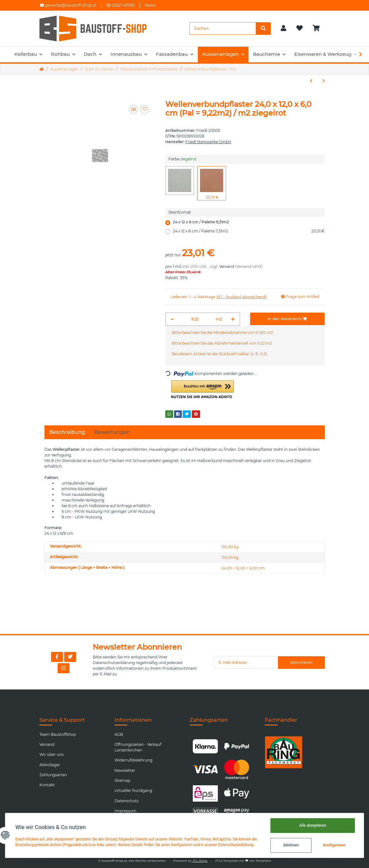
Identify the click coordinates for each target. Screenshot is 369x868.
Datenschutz (127, 801)
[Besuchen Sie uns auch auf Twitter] (70, 657)
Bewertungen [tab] (112, 432)
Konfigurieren (334, 845)
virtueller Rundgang (133, 790)
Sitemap (122, 780)
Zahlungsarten (53, 775)
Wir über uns (51, 754)
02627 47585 (121, 5)
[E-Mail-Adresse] (246, 663)
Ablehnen (291, 845)
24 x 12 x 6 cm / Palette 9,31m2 (201, 222)
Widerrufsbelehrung (133, 760)
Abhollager (50, 765)
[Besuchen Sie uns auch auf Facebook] (57, 657)
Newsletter (125, 770)
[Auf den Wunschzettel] (145, 109)
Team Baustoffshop (58, 734)
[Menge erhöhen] (233, 319)
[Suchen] (223, 29)
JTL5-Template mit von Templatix (243, 861)
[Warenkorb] (319, 29)
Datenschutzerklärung (114, 663)
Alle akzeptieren (313, 825)
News (150, 5)
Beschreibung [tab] (67, 432)
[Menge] (195, 319)
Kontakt (47, 785)
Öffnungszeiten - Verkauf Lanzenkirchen (138, 747)
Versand (227, 266)
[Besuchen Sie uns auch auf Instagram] (64, 668)
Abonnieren (301, 662)
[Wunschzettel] (300, 29)
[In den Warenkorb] (287, 319)
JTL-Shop (200, 861)
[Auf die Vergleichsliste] (133, 109)
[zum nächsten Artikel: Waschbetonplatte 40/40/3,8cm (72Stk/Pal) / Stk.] (324, 81)
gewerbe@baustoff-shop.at (68, 5)
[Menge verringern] (172, 319)
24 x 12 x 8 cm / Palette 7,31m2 (249, 231)
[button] (284, 29)
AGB (119, 734)
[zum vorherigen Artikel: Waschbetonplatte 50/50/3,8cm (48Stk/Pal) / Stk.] (311, 81)
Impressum (126, 811)
